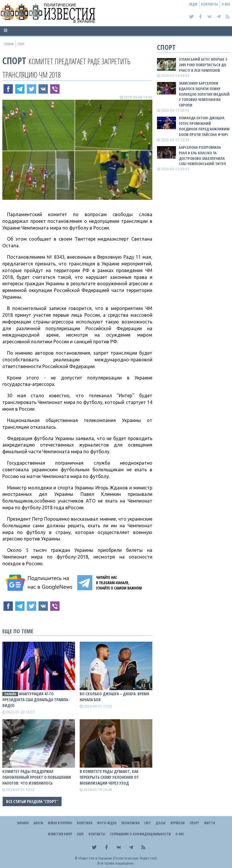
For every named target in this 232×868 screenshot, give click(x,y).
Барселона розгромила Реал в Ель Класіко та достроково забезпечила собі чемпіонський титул (202, 156)
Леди (193, 4)
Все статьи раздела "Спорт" (32, 801)
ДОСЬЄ (161, 823)
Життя (209, 823)
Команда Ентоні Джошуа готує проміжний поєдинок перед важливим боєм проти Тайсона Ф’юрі (204, 126)
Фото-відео (107, 823)
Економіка (130, 823)
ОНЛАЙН (10, 694)
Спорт (14, 61)
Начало (23, 823)
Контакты (209, 4)
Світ (148, 823)
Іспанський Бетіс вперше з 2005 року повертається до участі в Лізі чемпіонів (203, 65)
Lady (80, 834)
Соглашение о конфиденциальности (140, 834)
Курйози (178, 823)
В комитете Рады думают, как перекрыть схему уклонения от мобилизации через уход (109, 777)
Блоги (38, 823)
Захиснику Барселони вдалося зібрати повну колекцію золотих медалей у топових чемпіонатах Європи (204, 94)
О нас (226, 4)
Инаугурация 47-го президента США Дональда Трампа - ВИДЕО (36, 700)
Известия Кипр (60, 834)
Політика (84, 823)
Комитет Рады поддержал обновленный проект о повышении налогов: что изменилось (37, 777)
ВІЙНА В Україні (60, 823)
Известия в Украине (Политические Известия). (118, 858)
